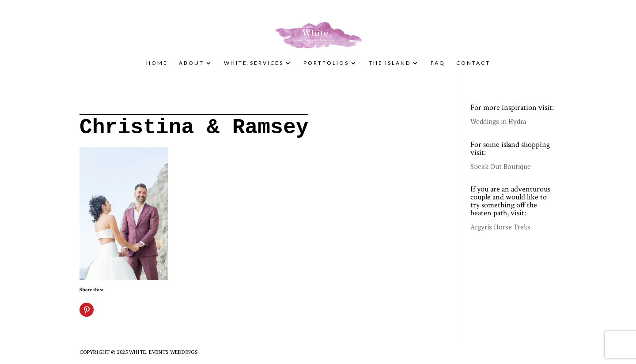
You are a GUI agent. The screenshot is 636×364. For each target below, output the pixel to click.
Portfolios (326, 63)
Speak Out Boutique (501, 166)
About (191, 63)
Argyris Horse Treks (500, 227)
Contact (473, 63)
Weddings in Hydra (498, 121)
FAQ (438, 63)
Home (157, 63)
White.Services (254, 63)
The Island (390, 63)
